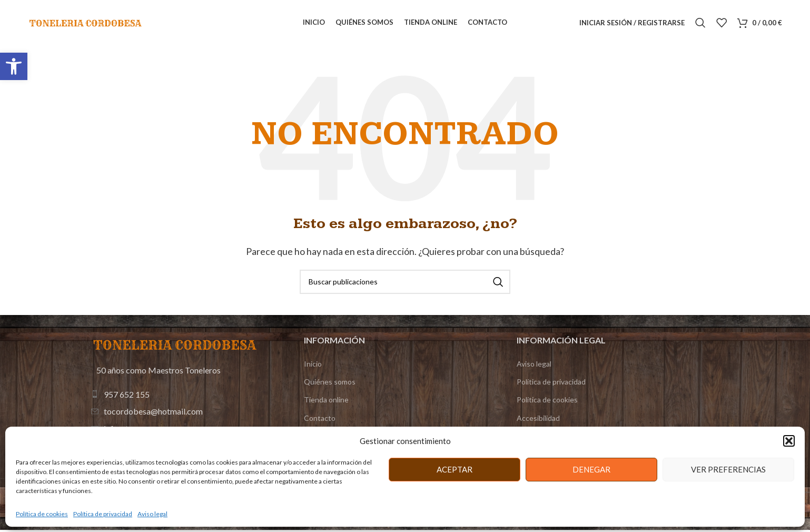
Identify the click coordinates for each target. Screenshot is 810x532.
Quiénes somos (330, 384)
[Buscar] (700, 24)
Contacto (320, 420)
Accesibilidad (538, 420)
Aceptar (455, 469)
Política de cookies (42, 514)
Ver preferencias (728, 469)
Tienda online (326, 402)
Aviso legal (152, 514)
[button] (14, 66)
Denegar (591, 469)
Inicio (313, 366)
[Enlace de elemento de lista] (176, 396)
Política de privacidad (103, 514)
